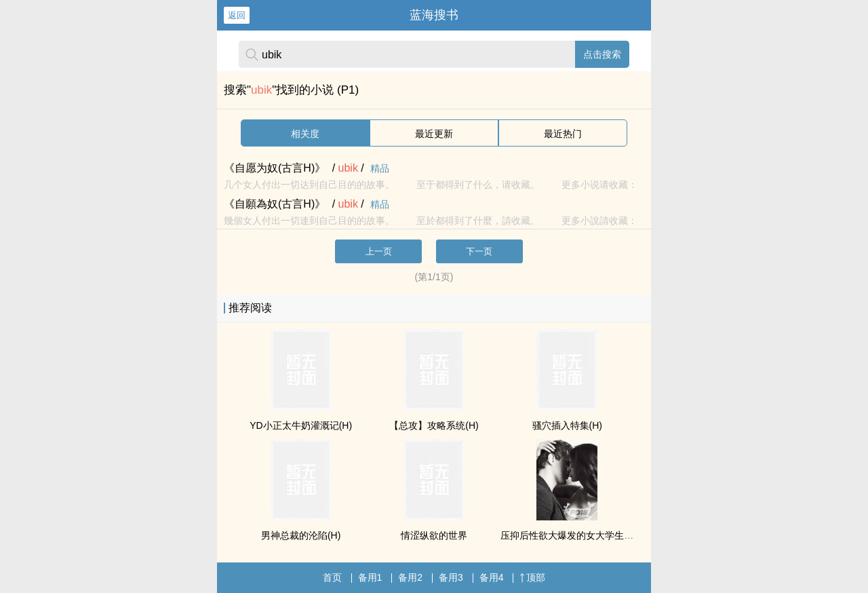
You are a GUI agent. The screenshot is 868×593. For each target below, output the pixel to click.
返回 (237, 15)
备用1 (370, 577)
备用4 (492, 577)
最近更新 (434, 134)
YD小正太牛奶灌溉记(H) (301, 425)
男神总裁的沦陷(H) (301, 535)
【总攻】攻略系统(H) (434, 425)
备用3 (451, 577)
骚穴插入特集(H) (567, 425)
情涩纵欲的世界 (434, 535)
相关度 (305, 134)
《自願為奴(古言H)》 (275, 204)
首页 (332, 577)
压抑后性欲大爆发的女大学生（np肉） (582, 535)
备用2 (410, 577)
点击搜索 (602, 54)
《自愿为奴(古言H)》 (275, 168)
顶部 (532, 577)
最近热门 (563, 134)
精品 (380, 168)
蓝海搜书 (434, 15)
